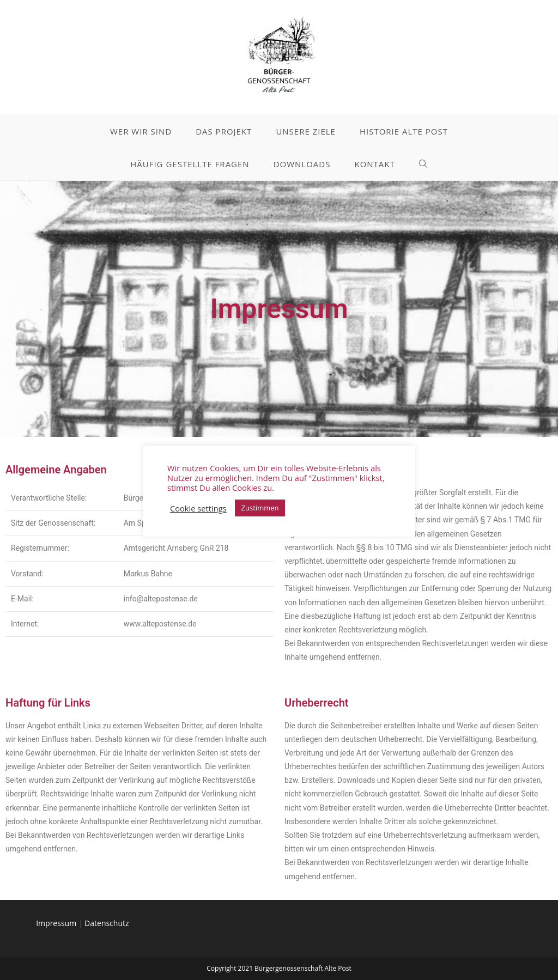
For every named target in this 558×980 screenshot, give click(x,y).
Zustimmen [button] (260, 508)
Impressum (56, 923)
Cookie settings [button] (198, 508)
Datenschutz (107, 923)
